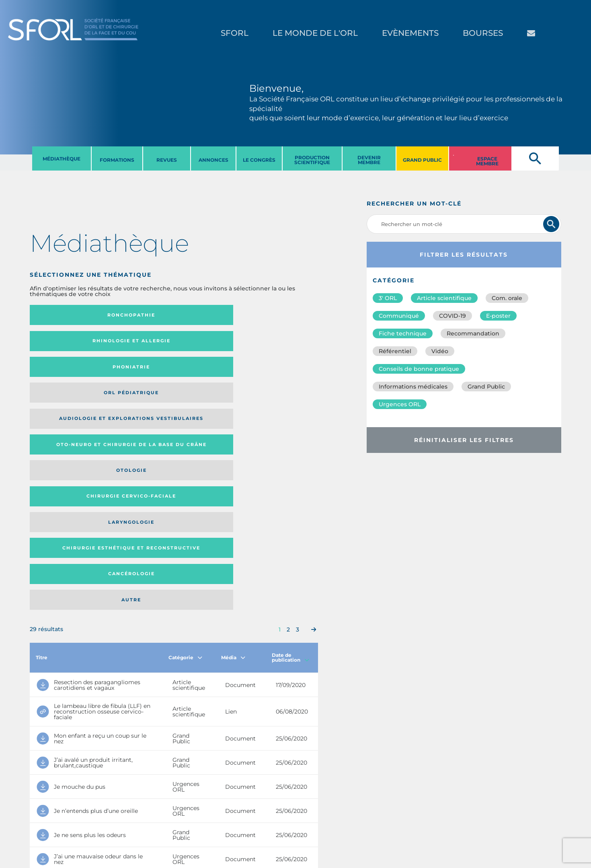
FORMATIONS (117, 160)
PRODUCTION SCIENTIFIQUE (312, 160)
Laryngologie (63, 375)
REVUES (167, 160)
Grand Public (486, 387)
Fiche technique (403, 333)
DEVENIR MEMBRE (369, 160)
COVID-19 (452, 316)
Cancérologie (207, 375)
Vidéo (440, 351)
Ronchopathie (63, 315)
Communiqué (399, 316)
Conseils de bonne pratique (419, 369)
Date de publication (290, 435)
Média (233, 435)
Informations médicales (413, 387)
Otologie (207, 343)
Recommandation (473, 333)
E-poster (498, 316)
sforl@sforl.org (148, 819)
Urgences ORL (400, 404)
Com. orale (507, 298)
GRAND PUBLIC (422, 160)
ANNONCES (213, 160)
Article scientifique (444, 298)
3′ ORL (388, 298)
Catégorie (185, 435)
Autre (279, 375)
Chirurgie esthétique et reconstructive (135, 375)
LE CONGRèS (259, 160)
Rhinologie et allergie (131, 315)
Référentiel (395, 351)
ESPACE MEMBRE (487, 161)
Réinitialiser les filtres (464, 440)
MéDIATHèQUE (62, 159)
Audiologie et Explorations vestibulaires (59, 344)
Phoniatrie (207, 315)
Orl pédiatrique (272, 315)
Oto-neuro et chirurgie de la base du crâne (134, 344)
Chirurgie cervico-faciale (279, 344)
